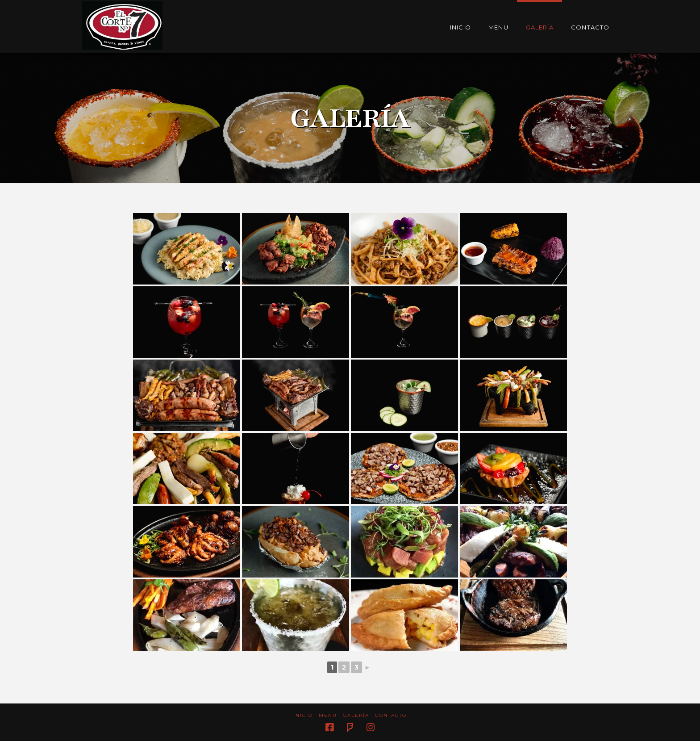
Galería (356, 715)
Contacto (391, 715)
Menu (328, 715)
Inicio (303, 715)
